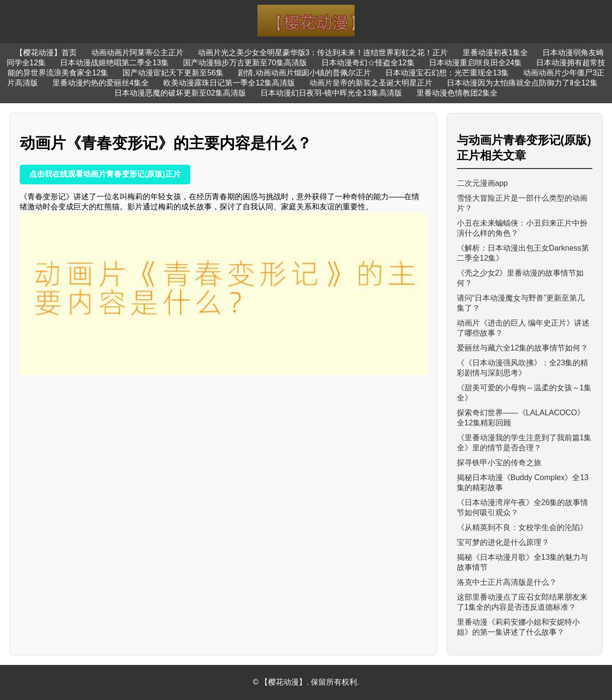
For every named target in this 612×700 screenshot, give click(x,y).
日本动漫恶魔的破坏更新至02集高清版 (180, 93)
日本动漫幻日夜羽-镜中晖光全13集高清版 (331, 93)
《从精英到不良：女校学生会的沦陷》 (522, 527)
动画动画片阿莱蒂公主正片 (137, 53)
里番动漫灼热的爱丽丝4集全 (101, 83)
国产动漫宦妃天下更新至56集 (173, 73)
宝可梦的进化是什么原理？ (503, 542)
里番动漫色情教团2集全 (457, 93)
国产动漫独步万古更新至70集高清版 (245, 63)
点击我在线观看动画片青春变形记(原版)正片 (105, 174)
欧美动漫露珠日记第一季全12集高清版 (229, 83)
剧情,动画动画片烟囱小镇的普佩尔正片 (304, 73)
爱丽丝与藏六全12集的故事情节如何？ (523, 348)
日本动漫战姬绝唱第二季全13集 (114, 63)
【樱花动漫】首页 (46, 53)
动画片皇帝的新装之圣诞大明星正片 (371, 83)
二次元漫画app (483, 183)
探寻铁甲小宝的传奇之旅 (499, 463)
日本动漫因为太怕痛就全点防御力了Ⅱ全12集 (522, 83)
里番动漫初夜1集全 (496, 53)
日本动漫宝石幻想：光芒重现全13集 (447, 73)
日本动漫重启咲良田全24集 (476, 63)
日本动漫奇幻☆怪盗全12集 (368, 63)
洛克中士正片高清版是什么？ (507, 582)
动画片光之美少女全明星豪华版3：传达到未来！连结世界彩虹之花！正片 (323, 53)
